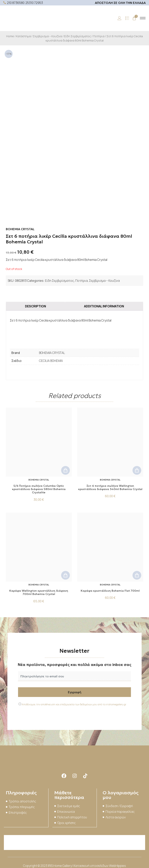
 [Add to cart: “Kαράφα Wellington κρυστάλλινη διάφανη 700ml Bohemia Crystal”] (65, 574)
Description (36, 305)
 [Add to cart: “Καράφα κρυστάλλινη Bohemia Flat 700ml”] (137, 574)
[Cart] (134, 18)
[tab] (36, 305)
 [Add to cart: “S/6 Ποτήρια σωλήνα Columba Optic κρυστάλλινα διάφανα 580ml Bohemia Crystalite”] (65, 469)
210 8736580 (16, 3)
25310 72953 (34, 3)
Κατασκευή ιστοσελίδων (91, 864)
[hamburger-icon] (143, 18)
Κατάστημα (23, 36)
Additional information (104, 305)
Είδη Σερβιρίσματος (78, 36)
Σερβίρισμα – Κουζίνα (47, 36)
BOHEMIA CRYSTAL (52, 352)
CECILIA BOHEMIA (51, 360)
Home (10, 36)
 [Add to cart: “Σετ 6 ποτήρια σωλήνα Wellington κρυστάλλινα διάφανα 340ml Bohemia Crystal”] (137, 469)
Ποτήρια (99, 36)
